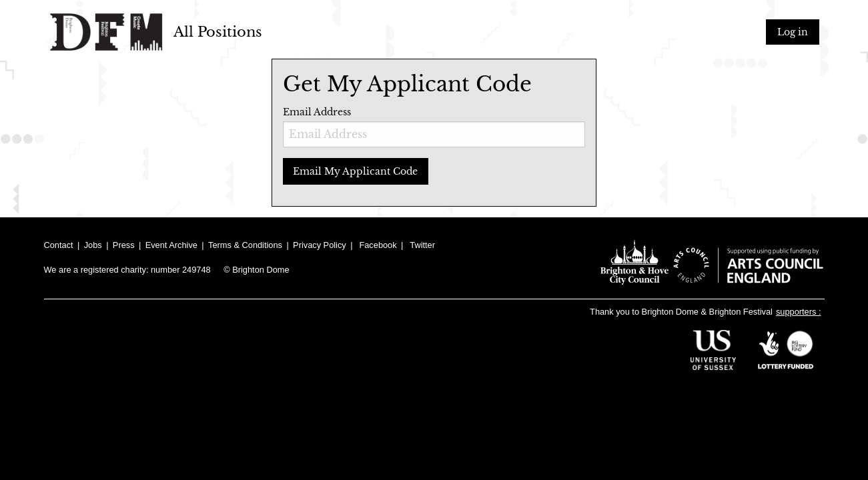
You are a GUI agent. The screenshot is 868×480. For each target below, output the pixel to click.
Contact (59, 245)
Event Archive (171, 245)
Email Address (434, 126)
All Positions (218, 32)
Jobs (93, 245)
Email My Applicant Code (355, 171)
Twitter (422, 245)
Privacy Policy (320, 245)
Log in (793, 32)
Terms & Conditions (245, 245)
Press (124, 245)
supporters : (799, 312)
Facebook (378, 245)
